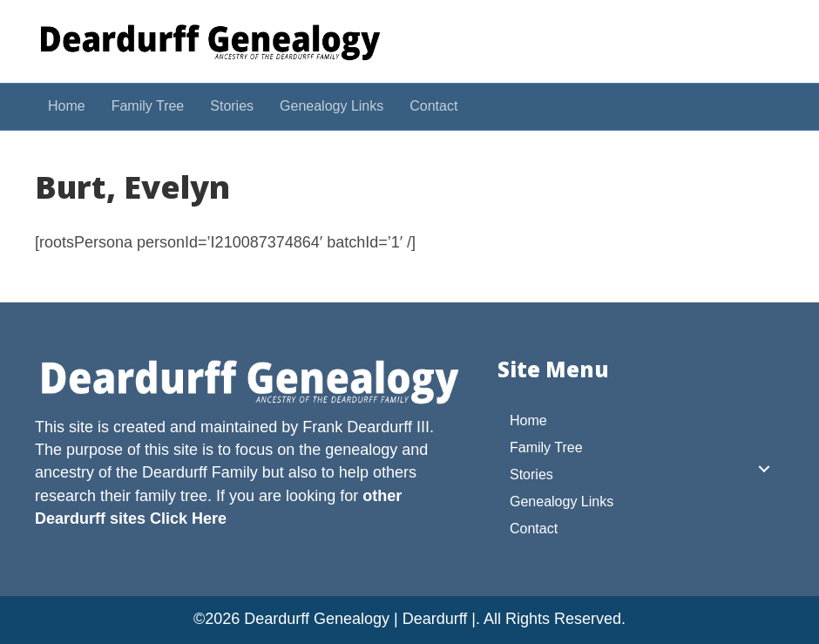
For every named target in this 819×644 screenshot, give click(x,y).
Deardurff (175, 472)
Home (67, 106)
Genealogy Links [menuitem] (562, 502)
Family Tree (148, 106)
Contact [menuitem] (534, 529)
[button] (764, 469)
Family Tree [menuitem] (546, 447)
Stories (232, 106)
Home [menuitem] (528, 420)
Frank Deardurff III (366, 427)
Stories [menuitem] (531, 475)
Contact (433, 106)
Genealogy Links (332, 106)
